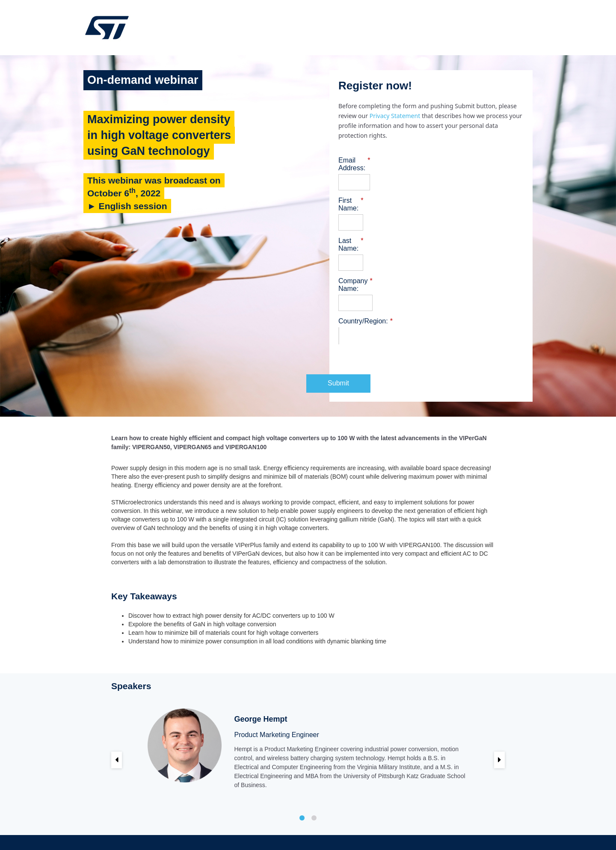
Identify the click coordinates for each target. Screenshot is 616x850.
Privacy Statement (396, 116)
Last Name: (358, 225)
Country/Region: (366, 290)
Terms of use (296, 827)
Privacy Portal (434, 827)
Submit (431, 352)
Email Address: (364, 160)
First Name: (358, 193)
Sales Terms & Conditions (348, 827)
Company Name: (366, 258)
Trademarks (398, 827)
